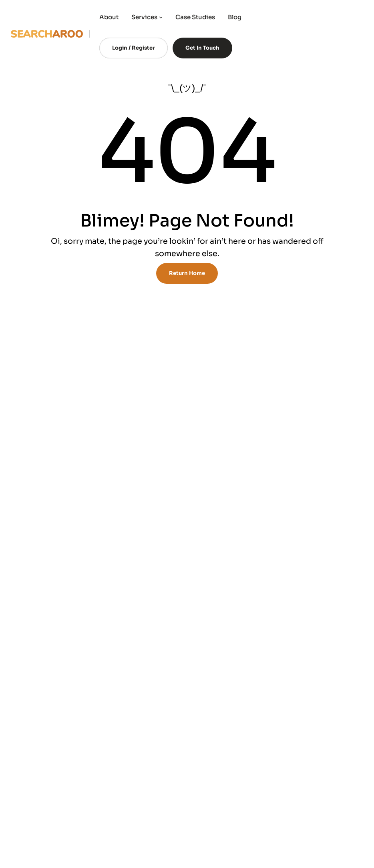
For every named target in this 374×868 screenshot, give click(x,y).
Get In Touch (202, 48)
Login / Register (134, 48)
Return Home (187, 273)
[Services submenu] (161, 17)
